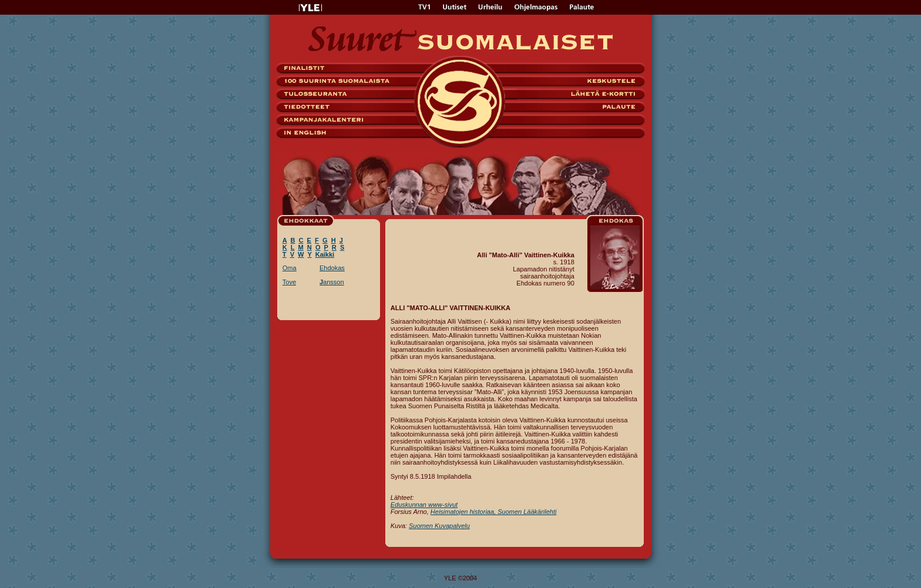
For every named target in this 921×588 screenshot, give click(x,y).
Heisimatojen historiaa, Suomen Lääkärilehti (494, 512)
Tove (289, 282)
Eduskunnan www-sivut (424, 505)
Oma (290, 268)
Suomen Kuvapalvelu (439, 526)
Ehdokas (332, 268)
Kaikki (325, 254)
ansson (332, 282)
